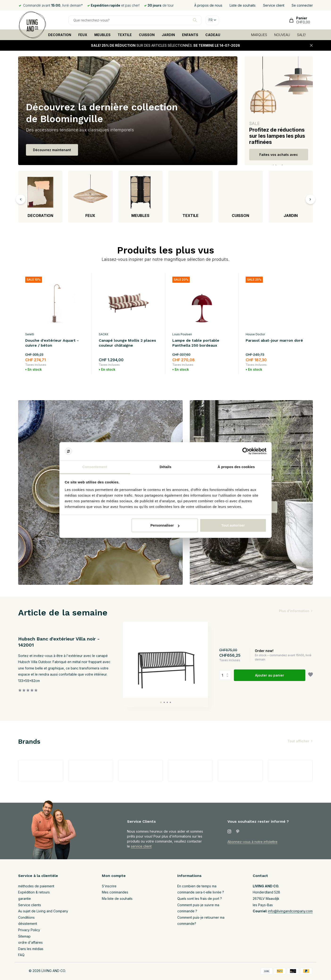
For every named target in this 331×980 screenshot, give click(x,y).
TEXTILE (125, 35)
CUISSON (147, 35)
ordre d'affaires (30, 942)
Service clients (30, 905)
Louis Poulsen (182, 334)
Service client (274, 5)
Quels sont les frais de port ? (200, 899)
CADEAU (213, 35)
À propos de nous (208, 5)
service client (141, 846)
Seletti (30, 334)
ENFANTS (190, 35)
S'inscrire (109, 886)
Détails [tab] (165, 467)
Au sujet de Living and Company (43, 911)
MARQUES (259, 35)
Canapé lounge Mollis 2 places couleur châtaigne (127, 343)
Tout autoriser (233, 525)
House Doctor (255, 334)
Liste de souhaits (243, 5)
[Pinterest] (238, 832)
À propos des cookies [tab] (236, 467)
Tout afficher (298, 741)
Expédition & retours (34, 892)
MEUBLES (102, 35)
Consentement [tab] (95, 467)
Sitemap (24, 936)
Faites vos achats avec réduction (279, 156)
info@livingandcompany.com (290, 911)
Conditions (26, 917)
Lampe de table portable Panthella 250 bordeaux (196, 343)
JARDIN (168, 35)
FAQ (21, 955)
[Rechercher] (135, 20)
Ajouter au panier (270, 675)
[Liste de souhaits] (310, 675)
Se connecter (302, 5)
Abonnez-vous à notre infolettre (252, 842)
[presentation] (21, 199)
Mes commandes (115, 892)
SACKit (103, 334)
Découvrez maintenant (52, 150)
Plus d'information (294, 611)
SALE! (301, 35)
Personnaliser (165, 525)
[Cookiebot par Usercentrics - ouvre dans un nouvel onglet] (246, 451)
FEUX (83, 35)
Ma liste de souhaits (117, 899)
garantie (25, 899)
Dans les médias (31, 949)
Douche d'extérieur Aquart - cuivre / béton (52, 343)
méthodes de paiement (36, 886)
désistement (28, 924)
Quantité (225, 675)
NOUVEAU (282, 35)
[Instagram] (229, 832)
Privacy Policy (29, 930)
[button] (161, 702)
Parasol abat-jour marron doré (274, 340)
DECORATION (60, 35)
